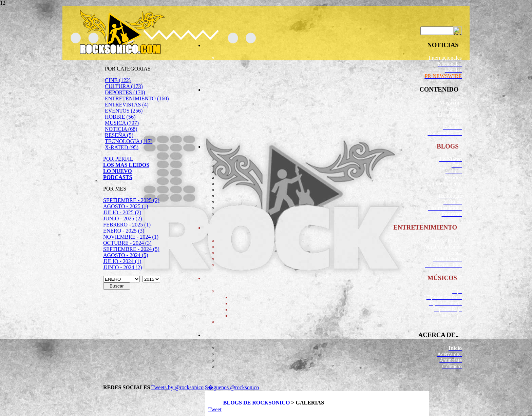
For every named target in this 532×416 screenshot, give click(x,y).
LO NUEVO (118, 171)
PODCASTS (118, 177)
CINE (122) (118, 80)
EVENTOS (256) (124, 111)
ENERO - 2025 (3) (124, 231)
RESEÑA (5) (119, 135)
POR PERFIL (118, 159)
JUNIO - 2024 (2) (122, 267)
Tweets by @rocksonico (177, 387)
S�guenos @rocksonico (232, 387)
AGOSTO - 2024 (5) (126, 255)
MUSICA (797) (122, 123)
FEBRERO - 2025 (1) (127, 225)
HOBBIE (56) (120, 117)
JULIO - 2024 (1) (122, 261)
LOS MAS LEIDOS (126, 165)
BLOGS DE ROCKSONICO (256, 403)
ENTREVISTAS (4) (127, 105)
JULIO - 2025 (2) (122, 212)
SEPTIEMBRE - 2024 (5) (131, 249)
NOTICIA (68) (121, 129)
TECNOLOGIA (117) (129, 141)
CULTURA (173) (124, 86)
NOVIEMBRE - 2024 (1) (131, 237)
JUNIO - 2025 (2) (122, 219)
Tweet (215, 409)
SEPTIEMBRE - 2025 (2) (131, 200)
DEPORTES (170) (125, 92)
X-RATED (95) (122, 147)
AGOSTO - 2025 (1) (126, 206)
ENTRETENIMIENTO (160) (137, 98)
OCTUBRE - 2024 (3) (127, 243)
